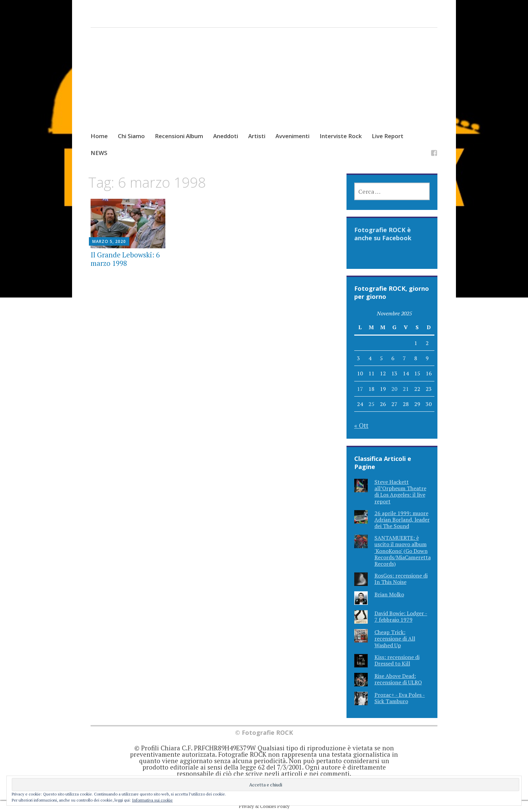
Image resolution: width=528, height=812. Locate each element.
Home (99, 136)
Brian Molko (389, 594)
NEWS (99, 153)
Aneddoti (226, 136)
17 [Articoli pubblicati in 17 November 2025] (360, 389)
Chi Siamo (131, 136)
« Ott (361, 425)
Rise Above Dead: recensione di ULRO (398, 679)
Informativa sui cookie (152, 800)
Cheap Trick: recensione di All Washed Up (395, 638)
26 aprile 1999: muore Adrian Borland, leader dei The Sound (402, 520)
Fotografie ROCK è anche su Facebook (383, 234)
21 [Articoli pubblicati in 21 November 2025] (406, 389)
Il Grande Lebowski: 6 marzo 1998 (125, 259)
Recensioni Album (179, 136)
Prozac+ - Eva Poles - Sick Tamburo (400, 698)
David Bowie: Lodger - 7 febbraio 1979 (401, 616)
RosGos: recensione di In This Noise (401, 579)
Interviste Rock (341, 136)
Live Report (388, 136)
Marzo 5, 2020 (109, 241)
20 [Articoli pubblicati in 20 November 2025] (394, 389)
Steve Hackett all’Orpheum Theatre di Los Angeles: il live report (400, 492)
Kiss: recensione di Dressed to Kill (397, 660)
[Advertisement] (264, 86)
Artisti (257, 136)
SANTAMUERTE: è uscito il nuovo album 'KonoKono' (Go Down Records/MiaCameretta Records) (403, 551)
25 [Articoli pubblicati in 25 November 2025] (371, 404)
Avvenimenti (292, 136)
